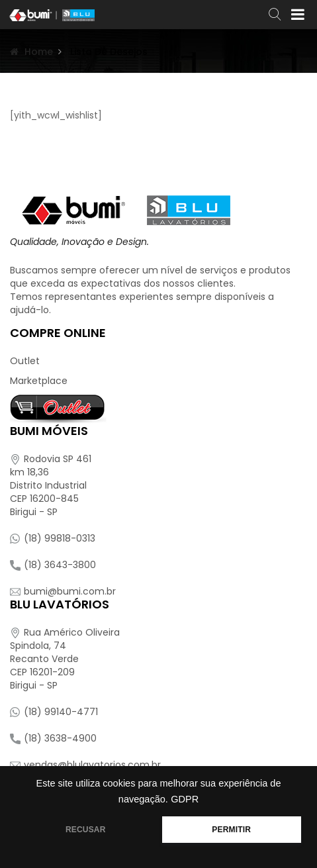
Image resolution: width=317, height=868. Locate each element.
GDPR (185, 799)
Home (39, 52)
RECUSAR (86, 830)
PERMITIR (231, 830)
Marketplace (39, 381)
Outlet (25, 361)
